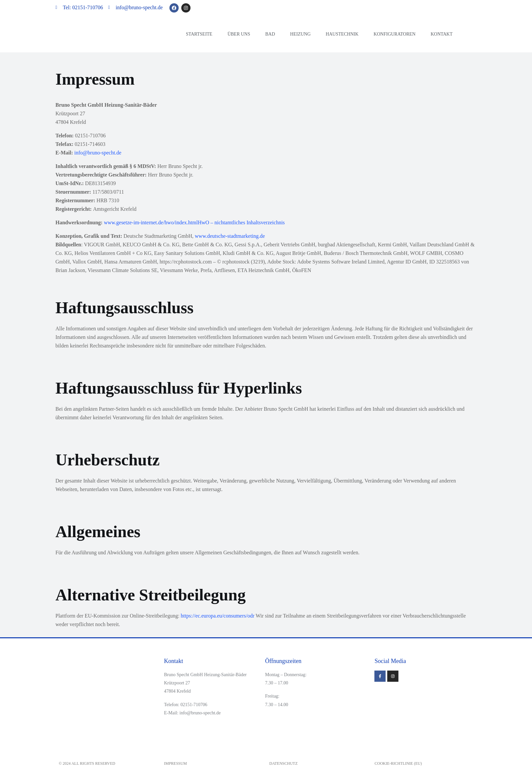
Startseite (199, 34)
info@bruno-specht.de (98, 153)
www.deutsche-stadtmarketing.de (230, 236)
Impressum (176, 763)
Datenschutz (284, 763)
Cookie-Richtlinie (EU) (398, 763)
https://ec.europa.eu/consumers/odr (217, 616)
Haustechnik (342, 34)
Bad (270, 34)
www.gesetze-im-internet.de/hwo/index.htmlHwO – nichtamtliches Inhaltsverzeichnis (194, 222)
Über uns (239, 34)
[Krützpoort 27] (424, 705)
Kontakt (442, 34)
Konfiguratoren (395, 34)
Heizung (300, 34)
